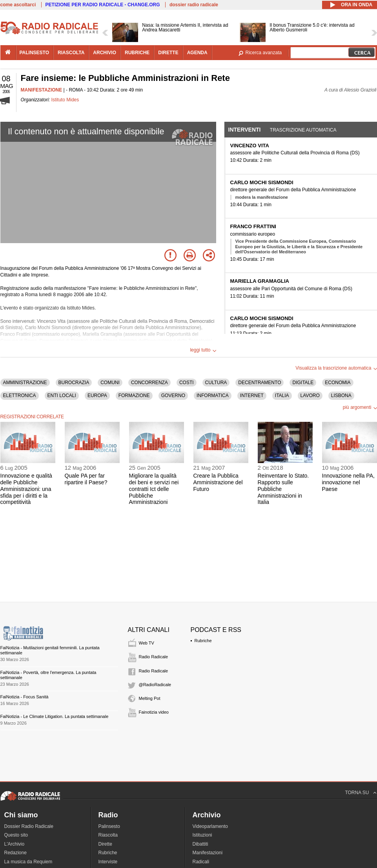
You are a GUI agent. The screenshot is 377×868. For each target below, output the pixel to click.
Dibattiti (200, 844)
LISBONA (341, 396)
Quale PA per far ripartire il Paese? (86, 479)
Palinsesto (109, 826)
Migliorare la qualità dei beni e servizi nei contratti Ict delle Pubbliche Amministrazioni (154, 489)
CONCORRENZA (149, 383)
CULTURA (216, 383)
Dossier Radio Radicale (29, 826)
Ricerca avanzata (264, 53)
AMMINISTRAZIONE (25, 383)
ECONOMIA (338, 383)
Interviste (108, 862)
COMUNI (110, 383)
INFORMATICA (213, 396)
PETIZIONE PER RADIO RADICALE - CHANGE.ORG (103, 5)
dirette (168, 53)
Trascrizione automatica (303, 130)
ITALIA (282, 396)
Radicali (201, 862)
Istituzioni (202, 835)
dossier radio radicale (194, 5)
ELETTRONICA (20, 396)
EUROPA (97, 396)
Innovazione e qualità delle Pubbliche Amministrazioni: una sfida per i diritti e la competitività (26, 489)
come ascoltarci (18, 5)
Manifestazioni (208, 853)
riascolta (71, 53)
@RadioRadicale (155, 685)
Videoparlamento (210, 826)
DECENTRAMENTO (260, 383)
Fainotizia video (154, 712)
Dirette (105, 844)
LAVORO (310, 396)
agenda (197, 53)
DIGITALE (303, 383)
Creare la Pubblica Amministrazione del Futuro (218, 482)
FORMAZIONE (134, 396)
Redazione (15, 853)
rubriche (137, 53)
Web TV (147, 643)
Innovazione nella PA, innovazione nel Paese (348, 482)
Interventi (245, 130)
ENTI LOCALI (62, 396)
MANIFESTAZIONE (42, 90)
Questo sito (16, 835)
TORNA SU (357, 793)
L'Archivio (15, 844)
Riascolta (108, 835)
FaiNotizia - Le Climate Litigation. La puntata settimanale (55, 716)
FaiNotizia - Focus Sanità (25, 697)
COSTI (187, 383)
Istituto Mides (65, 100)
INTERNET (252, 396)
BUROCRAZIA (74, 383)
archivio (105, 53)
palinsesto (35, 53)
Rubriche (203, 641)
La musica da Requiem (28, 862)
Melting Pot (150, 698)
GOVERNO (173, 396)
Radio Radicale (154, 657)
